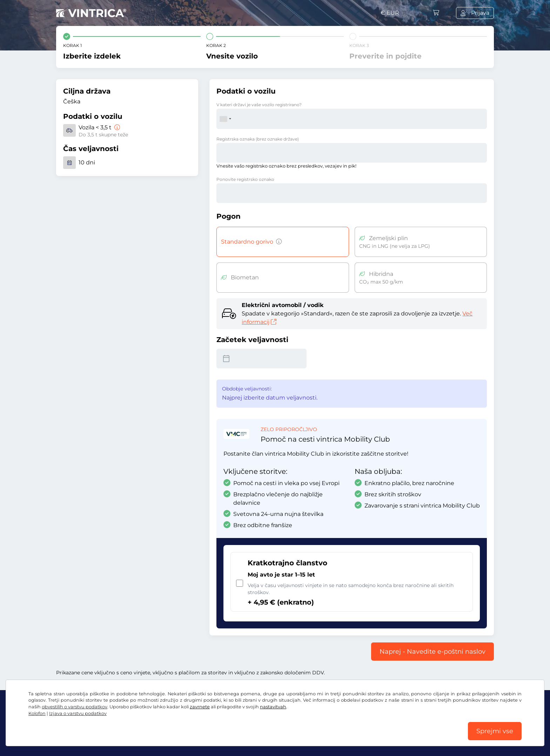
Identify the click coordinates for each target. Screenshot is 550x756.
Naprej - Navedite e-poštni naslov (432, 652)
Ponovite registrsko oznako (245, 179)
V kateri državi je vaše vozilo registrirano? (259, 105)
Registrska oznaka (258, 139)
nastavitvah (273, 707)
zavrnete (200, 707)
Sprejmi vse (495, 731)
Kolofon (37, 713)
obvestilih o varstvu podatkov (75, 707)
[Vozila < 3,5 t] (116, 127)
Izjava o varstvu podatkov (78, 713)
